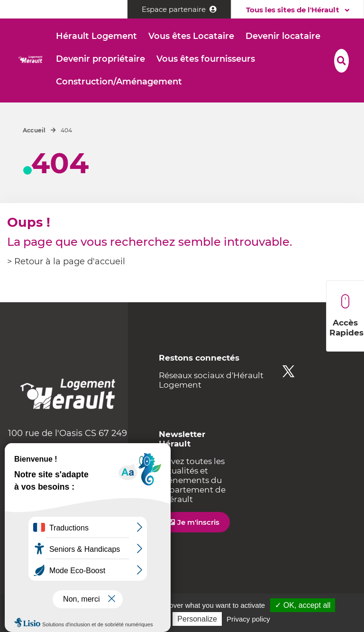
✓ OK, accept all (303, 605)
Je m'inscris (198, 522)
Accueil (34, 130)
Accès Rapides (346, 316)
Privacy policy (248, 619)
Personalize (197, 619)
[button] (96, 37)
